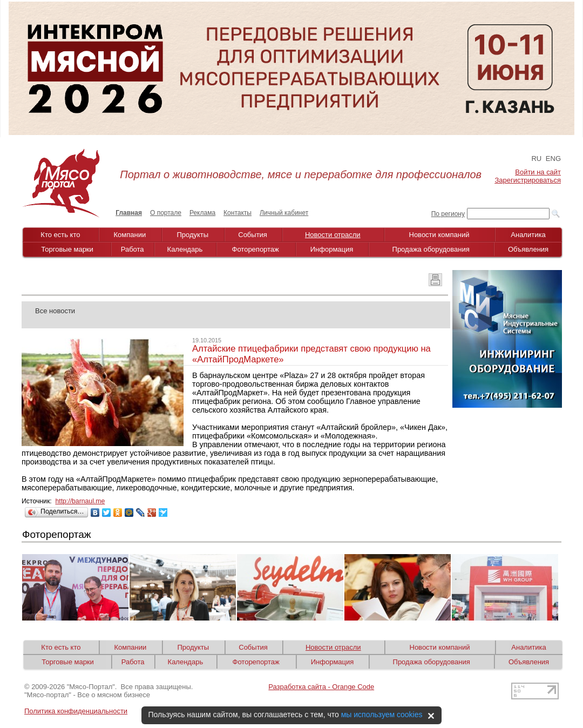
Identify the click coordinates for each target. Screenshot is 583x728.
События (253, 235)
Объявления (528, 249)
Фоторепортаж (256, 249)
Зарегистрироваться (528, 180)
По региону (448, 214)
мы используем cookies (382, 714)
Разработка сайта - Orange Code (321, 687)
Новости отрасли (333, 235)
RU (536, 159)
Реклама (202, 213)
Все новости (55, 311)
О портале (166, 213)
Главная (129, 213)
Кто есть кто (60, 235)
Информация (332, 249)
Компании (130, 235)
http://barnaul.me (80, 501)
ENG (553, 159)
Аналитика (528, 235)
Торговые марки (67, 249)
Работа (133, 249)
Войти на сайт (538, 172)
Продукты (192, 235)
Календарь (185, 249)
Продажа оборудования (431, 249)
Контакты (238, 213)
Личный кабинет (284, 213)
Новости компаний (439, 235)
